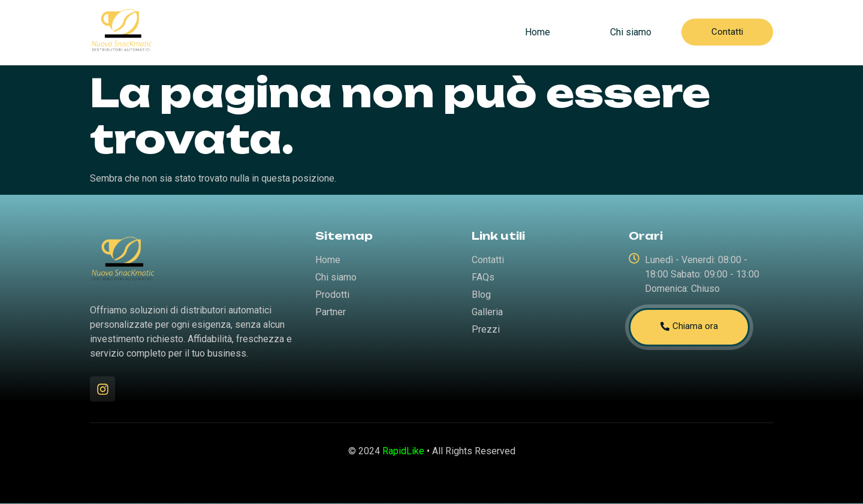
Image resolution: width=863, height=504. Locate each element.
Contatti (727, 32)
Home (538, 32)
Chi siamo (631, 32)
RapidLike (403, 451)
